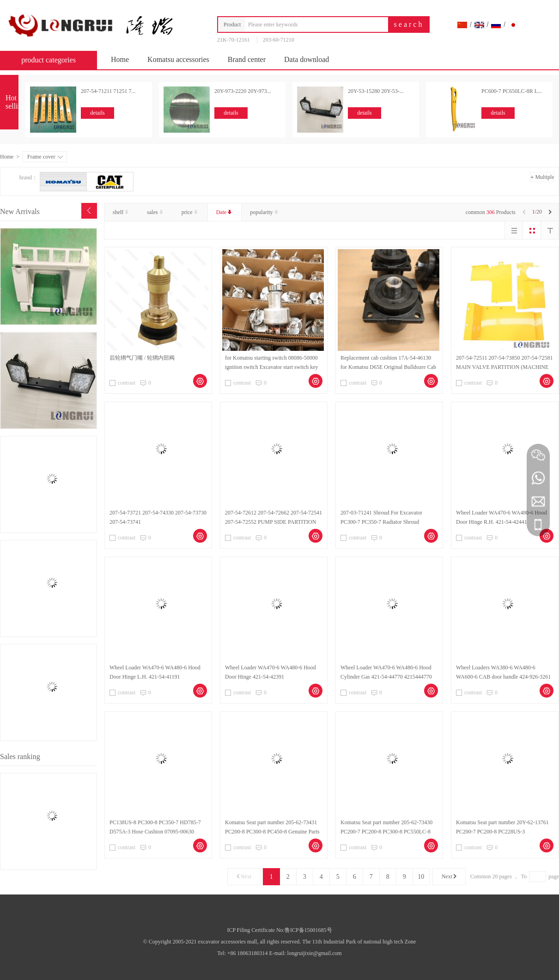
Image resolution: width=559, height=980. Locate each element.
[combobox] (314, 24)
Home (120, 59)
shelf (122, 212)
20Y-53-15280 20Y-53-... (376, 91)
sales (156, 212)
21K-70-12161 (234, 40)
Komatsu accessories (178, 59)
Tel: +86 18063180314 (243, 953)
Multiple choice (542, 178)
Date (225, 212)
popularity (265, 212)
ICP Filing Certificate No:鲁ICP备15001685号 (279, 930)
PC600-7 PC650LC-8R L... (512, 91)
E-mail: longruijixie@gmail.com (306, 953)
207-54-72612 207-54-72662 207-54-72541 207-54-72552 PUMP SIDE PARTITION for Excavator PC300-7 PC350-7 (273, 522)
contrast (122, 383)
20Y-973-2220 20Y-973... (243, 91)
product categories (53, 60)
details (97, 113)
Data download (307, 59)
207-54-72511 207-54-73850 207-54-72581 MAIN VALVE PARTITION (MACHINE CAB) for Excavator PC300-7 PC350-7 (504, 367)
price (191, 212)
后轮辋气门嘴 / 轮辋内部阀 (142, 358)
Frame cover (45, 157)
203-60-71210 (279, 40)
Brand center (247, 59)
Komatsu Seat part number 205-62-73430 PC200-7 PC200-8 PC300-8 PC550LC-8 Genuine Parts (386, 832)
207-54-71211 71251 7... (108, 91)
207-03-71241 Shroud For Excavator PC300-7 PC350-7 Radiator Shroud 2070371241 (381, 522)
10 (421, 877)
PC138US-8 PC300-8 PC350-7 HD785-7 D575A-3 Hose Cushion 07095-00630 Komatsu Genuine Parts (155, 832)
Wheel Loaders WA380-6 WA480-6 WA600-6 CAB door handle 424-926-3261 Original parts (503, 677)
